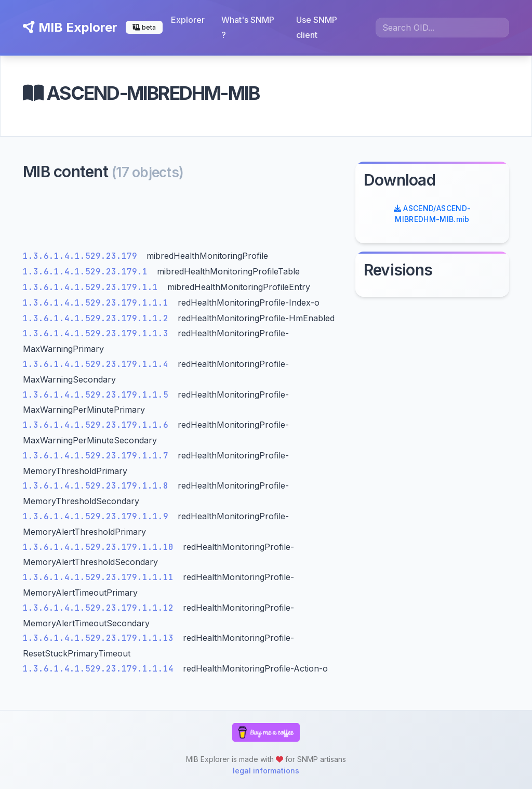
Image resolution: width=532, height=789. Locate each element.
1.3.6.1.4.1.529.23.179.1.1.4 (98, 364)
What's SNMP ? (248, 27)
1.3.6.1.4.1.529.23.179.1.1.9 (98, 516)
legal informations (266, 771)
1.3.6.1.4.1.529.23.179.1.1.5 (98, 395)
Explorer (188, 20)
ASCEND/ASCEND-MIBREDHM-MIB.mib (433, 214)
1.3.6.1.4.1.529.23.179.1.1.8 (98, 486)
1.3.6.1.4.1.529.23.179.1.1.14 (101, 669)
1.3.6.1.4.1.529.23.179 (83, 256)
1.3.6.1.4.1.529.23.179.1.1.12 (101, 608)
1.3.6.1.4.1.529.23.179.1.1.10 (101, 547)
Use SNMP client (317, 27)
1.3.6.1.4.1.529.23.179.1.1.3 (98, 333)
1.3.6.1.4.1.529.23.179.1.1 (93, 287)
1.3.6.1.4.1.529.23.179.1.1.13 (101, 638)
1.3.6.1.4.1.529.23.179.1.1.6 (98, 425)
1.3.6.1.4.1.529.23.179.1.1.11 (101, 577)
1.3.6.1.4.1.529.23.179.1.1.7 (98, 456)
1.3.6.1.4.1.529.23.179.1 (88, 272)
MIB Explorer (70, 27)
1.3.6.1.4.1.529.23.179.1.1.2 (98, 318)
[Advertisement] (183, 218)
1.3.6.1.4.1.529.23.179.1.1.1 (98, 303)
